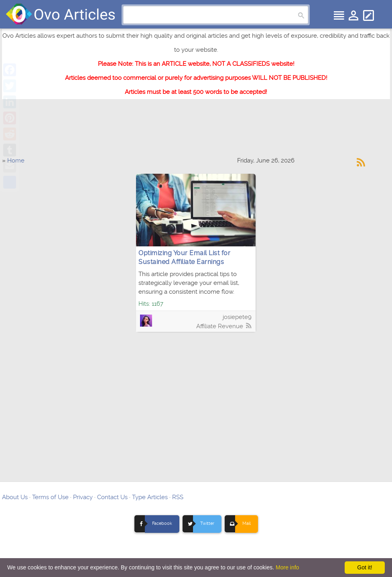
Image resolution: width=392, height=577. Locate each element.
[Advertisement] (196, 132)
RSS (178, 497)
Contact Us (112, 497)
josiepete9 (237, 317)
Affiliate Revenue (220, 326)
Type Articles (150, 497)
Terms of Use (50, 497)
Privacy (83, 497)
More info (287, 567)
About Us (15, 497)
